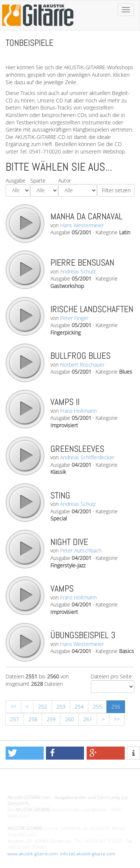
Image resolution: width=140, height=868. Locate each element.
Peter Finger (74, 318)
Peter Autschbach (81, 550)
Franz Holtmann (78, 411)
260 (69, 719)
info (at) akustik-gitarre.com (88, 854)
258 (33, 719)
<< (13, 707)
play (25, 223)
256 (116, 707)
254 (79, 707)
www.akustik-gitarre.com (33, 854)
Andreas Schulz (78, 271)
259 (51, 719)
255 (97, 707)
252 (43, 707)
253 (61, 707)
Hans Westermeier (82, 225)
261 (88, 719)
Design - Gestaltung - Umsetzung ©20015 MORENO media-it (69, 785)
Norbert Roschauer (82, 365)
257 (15, 719)
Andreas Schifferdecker (87, 457)
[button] (25, 753)
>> (117, 719)
